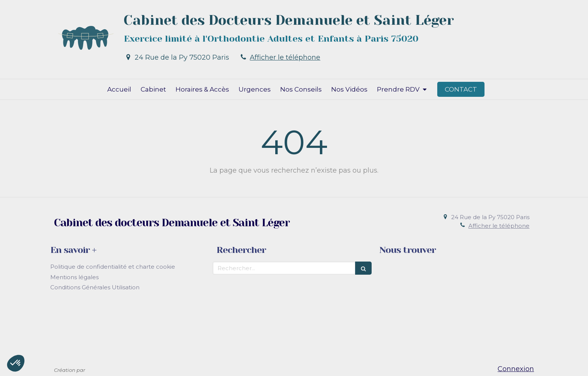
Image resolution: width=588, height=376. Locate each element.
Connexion (516, 369)
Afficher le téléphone (285, 57)
